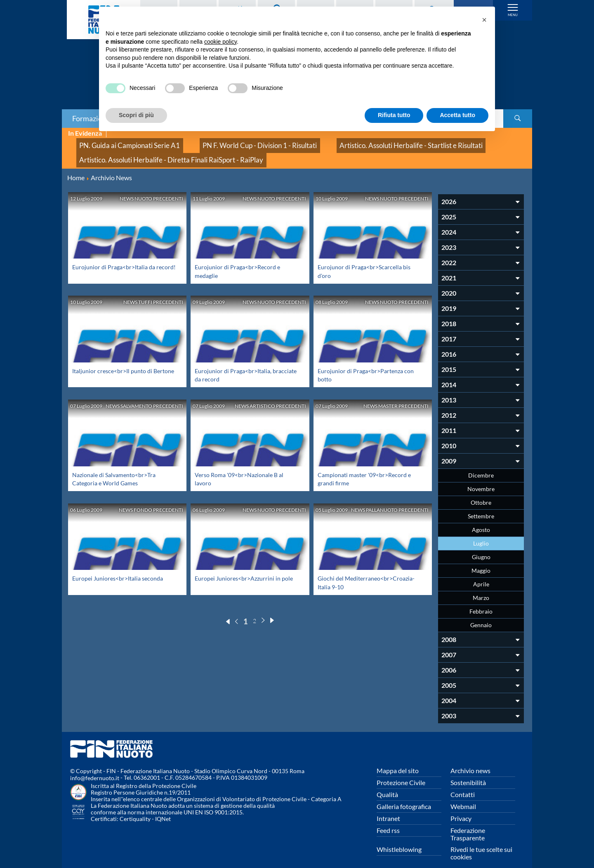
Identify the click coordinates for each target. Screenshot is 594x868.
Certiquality (135, 808)
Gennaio (481, 614)
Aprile (481, 573)
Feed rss (388, 819)
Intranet (388, 807)
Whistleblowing (399, 838)
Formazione (91, 118)
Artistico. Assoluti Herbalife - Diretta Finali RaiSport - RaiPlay (155, 152)
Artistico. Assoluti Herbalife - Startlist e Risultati (357, 142)
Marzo (481, 587)
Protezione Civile (401, 771)
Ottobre (481, 491)
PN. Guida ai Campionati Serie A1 (119, 142)
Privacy (461, 807)
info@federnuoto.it (95, 767)
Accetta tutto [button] (457, 115)
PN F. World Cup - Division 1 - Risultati (229, 142)
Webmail (463, 795)
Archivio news (470, 759)
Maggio (481, 559)
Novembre (481, 478)
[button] (484, 20)
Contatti (463, 783)
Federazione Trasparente (468, 823)
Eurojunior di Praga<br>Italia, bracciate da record (237, 363)
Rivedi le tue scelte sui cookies (481, 842)
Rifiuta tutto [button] (394, 115)
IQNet (163, 808)
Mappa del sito (398, 759)
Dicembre (481, 464)
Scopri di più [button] (136, 115)
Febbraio (481, 600)
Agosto (481, 519)
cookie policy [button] (220, 42)
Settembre (481, 505)
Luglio (481, 532)
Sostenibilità (468, 771)
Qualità (387, 783)
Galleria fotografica (404, 795)
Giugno (481, 546)
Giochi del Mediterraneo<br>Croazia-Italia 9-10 (367, 575)
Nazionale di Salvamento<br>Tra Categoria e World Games (118, 467)
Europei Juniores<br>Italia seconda (123, 567)
